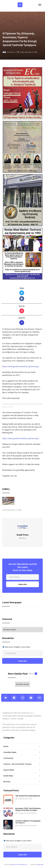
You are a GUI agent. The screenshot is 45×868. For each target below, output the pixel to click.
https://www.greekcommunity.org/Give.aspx (21, 366)
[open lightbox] (8, 501)
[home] (3, 5)
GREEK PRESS (40, 865)
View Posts (23, 538)
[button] (40, 5)
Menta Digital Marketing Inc (18, 865)
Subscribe (20, 5)
